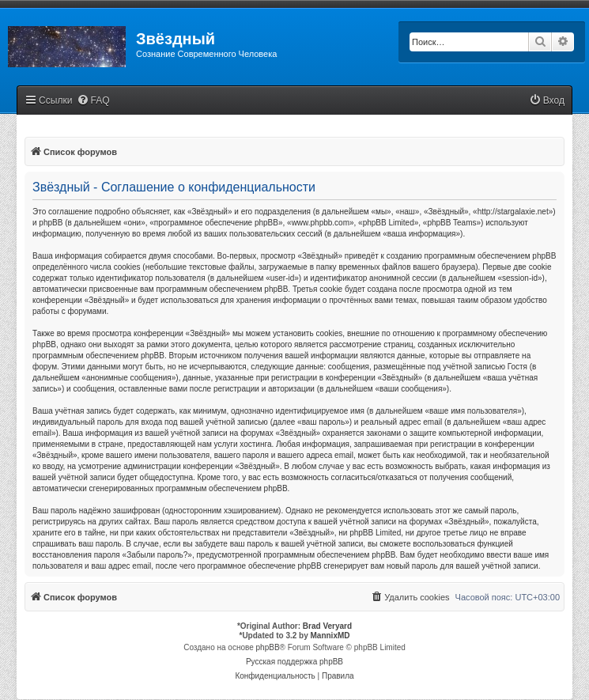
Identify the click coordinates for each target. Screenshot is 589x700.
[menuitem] (93, 101)
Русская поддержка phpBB (294, 662)
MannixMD (330, 636)
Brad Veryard (327, 626)
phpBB (268, 647)
